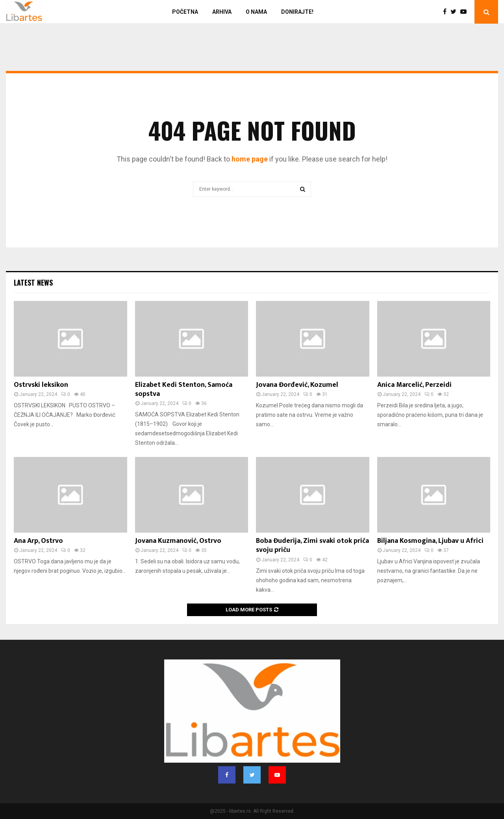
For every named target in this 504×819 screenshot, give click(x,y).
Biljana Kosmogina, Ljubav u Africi (430, 541)
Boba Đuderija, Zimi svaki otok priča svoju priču (312, 545)
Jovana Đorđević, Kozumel (297, 385)
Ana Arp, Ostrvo (38, 541)
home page (250, 159)
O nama (256, 12)
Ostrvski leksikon (41, 385)
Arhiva (222, 12)
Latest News (33, 282)
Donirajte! (297, 12)
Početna (185, 12)
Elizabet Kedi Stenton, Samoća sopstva (184, 389)
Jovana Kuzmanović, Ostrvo (178, 541)
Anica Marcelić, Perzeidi (414, 385)
